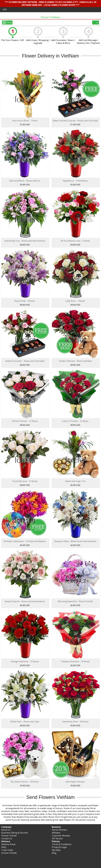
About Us (6, 830)
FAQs (4, 847)
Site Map (56, 850)
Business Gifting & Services (15, 833)
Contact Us (7, 838)
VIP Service (57, 838)
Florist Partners (60, 830)
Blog (54, 853)
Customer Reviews (61, 836)
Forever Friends (9, 836)
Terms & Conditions (62, 844)
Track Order (7, 850)
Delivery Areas (8, 844)
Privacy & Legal (59, 847)
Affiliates (56, 833)
